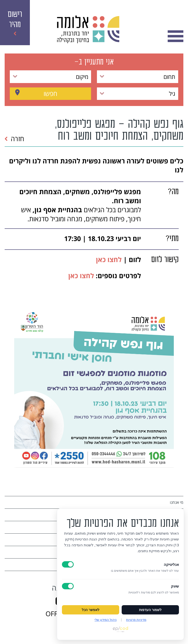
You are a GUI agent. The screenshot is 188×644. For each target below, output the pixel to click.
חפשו (50, 94)
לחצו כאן (108, 259)
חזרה (14, 139)
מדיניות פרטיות (136, 620)
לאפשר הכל (91, 610)
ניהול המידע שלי (106, 620)
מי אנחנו (177, 502)
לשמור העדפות (150, 610)
